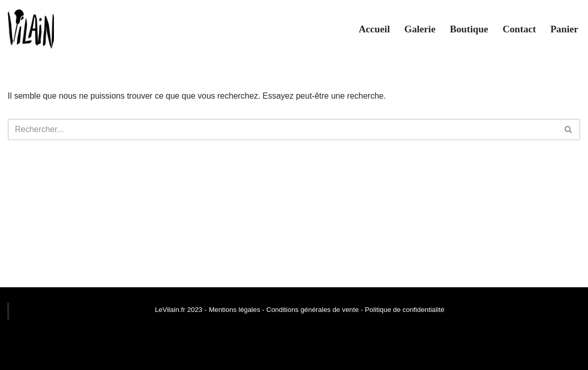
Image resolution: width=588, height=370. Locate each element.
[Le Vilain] (31, 29)
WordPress (103, 357)
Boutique (469, 29)
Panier (564, 29)
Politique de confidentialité (404, 310)
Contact (519, 29)
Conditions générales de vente (312, 310)
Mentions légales (235, 310)
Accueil (374, 29)
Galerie (420, 29)
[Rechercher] (282, 129)
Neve (17, 357)
